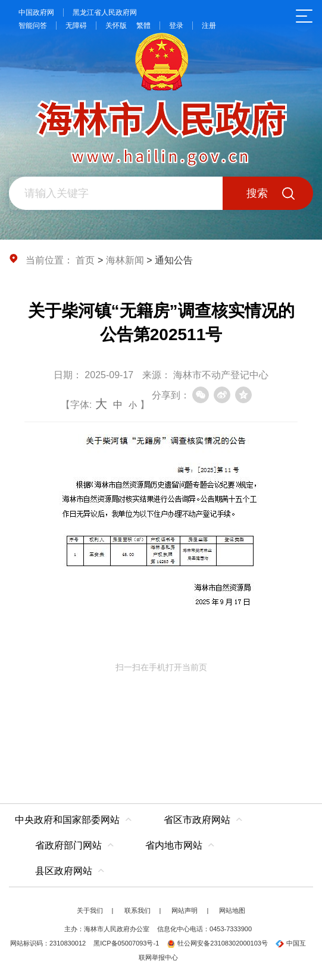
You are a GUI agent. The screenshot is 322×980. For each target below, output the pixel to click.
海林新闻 (125, 260)
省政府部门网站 (68, 845)
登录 (176, 26)
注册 (209, 26)
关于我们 (90, 910)
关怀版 (116, 26)
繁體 (143, 26)
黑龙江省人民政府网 (105, 12)
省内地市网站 (174, 845)
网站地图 (232, 910)
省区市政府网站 (197, 820)
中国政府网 (36, 12)
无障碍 (76, 26)
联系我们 (137, 910)
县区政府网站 (64, 871)
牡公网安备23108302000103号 (217, 943)
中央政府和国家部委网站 (67, 820)
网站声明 (185, 910)
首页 (85, 260)
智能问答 (33, 26)
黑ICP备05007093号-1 (126, 943)
